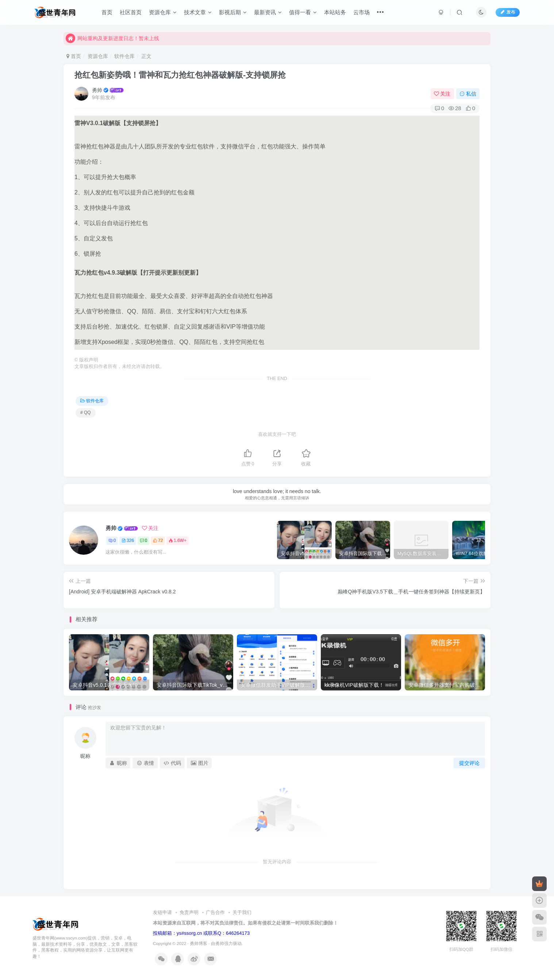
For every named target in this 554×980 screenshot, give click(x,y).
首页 (107, 12)
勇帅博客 (199, 943)
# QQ (86, 412)
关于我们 (242, 912)
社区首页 (131, 12)
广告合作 (215, 912)
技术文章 (198, 12)
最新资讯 (268, 12)
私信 (468, 94)
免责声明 (189, 912)
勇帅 (97, 90)
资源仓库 (163, 12)
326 (128, 541)
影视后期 (233, 12)
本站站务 (335, 12)
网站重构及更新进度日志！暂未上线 (112, 40)
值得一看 (303, 12)
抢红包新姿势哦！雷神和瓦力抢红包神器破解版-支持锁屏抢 (180, 75)
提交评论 (469, 763)
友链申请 (162, 912)
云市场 (361, 12)
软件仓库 (124, 56)
